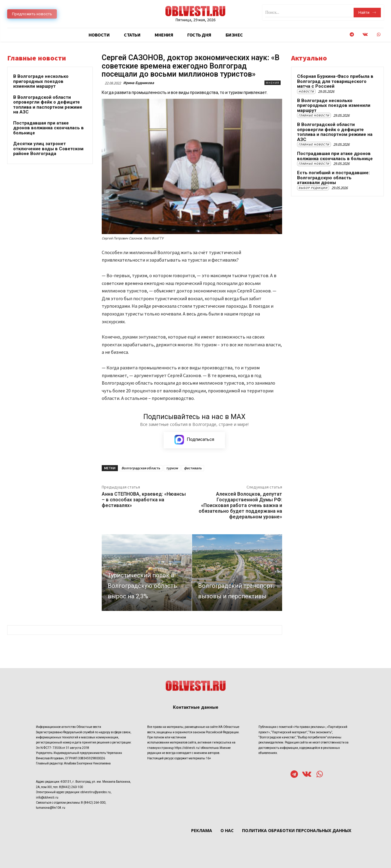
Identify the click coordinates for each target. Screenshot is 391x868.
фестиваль (193, 468)
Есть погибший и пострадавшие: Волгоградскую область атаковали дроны (333, 178)
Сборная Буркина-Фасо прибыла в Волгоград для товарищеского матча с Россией (335, 81)
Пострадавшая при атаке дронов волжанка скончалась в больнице (48, 128)
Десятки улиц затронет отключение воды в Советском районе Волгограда (48, 149)
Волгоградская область (141, 468)
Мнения (273, 83)
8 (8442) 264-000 (93, 802)
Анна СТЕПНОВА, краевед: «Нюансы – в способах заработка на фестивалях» (144, 500)
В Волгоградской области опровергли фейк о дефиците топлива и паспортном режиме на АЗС (48, 105)
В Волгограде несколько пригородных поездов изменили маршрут (41, 81)
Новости (306, 91)
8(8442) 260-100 (71, 787)
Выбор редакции (313, 188)
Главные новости (314, 115)
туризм (172, 468)
